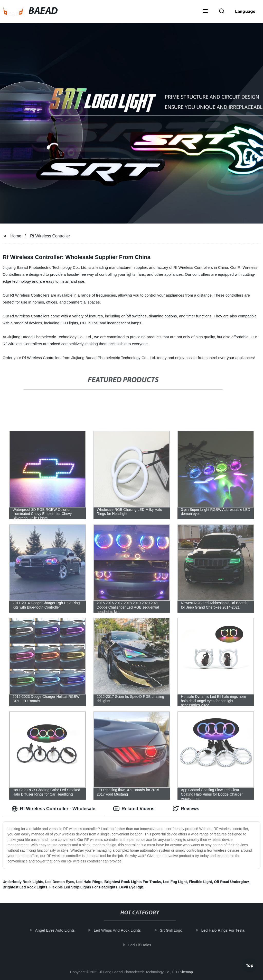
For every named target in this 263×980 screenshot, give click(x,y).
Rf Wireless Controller (50, 236)
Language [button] (245, 11)
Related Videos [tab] (134, 809)
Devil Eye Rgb (131, 887)
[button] (205, 12)
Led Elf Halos (143, 945)
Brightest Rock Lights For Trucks (133, 882)
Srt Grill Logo (174, 930)
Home (16, 236)
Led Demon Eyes (60, 882)
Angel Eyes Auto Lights (58, 930)
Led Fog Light (175, 882)
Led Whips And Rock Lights (120, 930)
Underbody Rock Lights (23, 882)
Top (250, 966)
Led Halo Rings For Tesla (226, 930)
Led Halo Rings (89, 882)
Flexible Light (200, 882)
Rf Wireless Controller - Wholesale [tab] (53, 809)
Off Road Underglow (231, 882)
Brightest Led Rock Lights (25, 887)
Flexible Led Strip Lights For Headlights (83, 887)
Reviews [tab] (186, 809)
